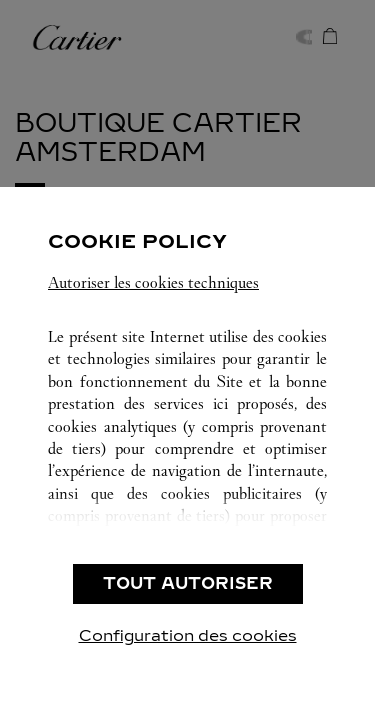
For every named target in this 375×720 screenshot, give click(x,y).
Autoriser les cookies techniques (153, 282)
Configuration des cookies (188, 635)
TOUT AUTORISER (188, 583)
